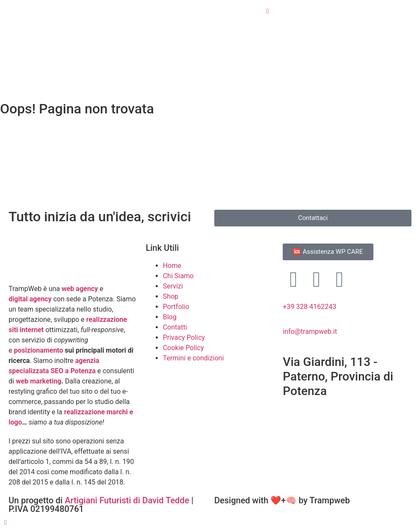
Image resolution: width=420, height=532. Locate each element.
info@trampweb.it (310, 331)
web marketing (38, 381)
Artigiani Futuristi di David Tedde (128, 500)
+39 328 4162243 (309, 307)
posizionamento (39, 350)
